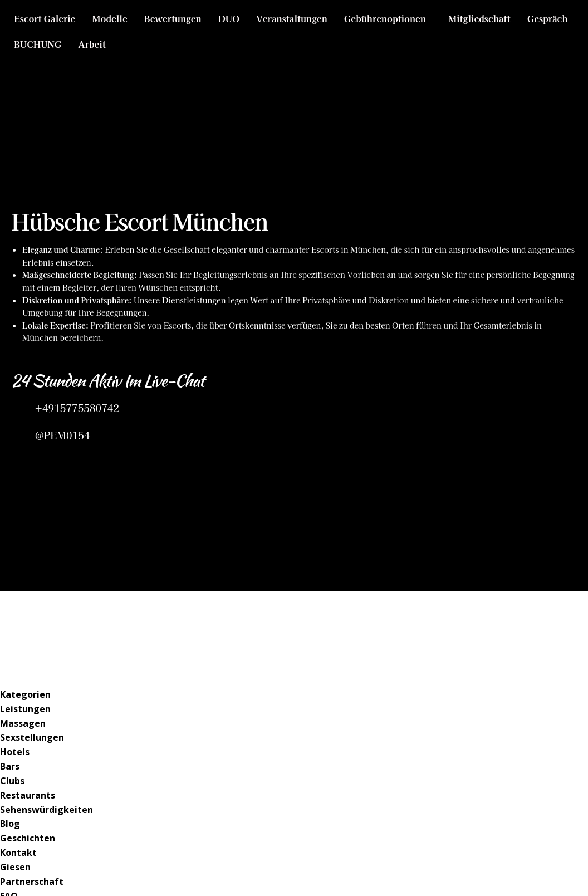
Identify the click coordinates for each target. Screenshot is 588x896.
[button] (388, 18)
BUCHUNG (38, 44)
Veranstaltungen (292, 18)
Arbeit (92, 44)
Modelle (109, 18)
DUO (229, 18)
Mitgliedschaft (479, 18)
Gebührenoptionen (385, 18)
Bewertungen (173, 18)
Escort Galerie (45, 18)
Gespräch (548, 18)
